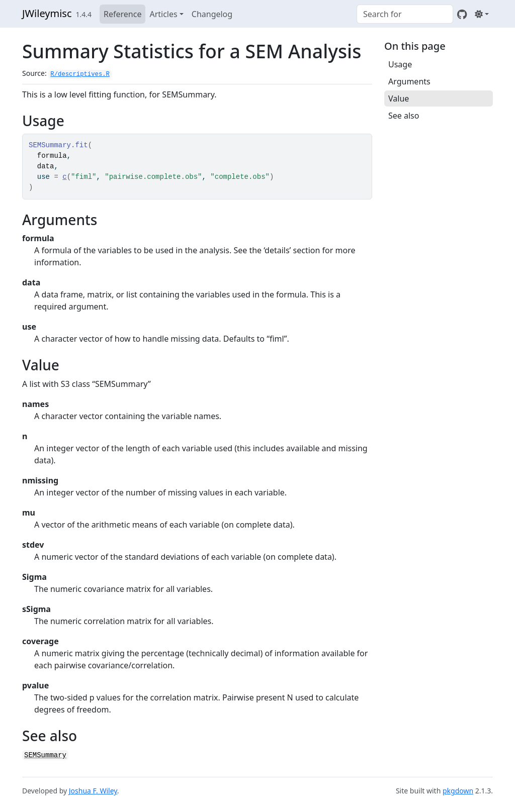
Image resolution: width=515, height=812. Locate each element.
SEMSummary (45, 755)
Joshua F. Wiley (93, 791)
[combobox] (405, 14)
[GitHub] (462, 14)
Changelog (212, 14)
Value (399, 98)
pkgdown (458, 791)
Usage (400, 64)
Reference (122, 14)
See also (404, 116)
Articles (163, 14)
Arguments (409, 81)
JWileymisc (47, 13)
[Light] (482, 14)
